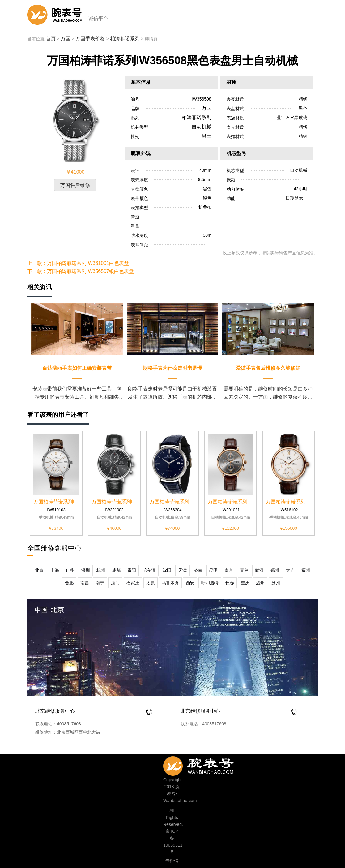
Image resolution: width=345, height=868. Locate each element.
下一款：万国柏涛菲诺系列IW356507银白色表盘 (81, 271)
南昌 (85, 583)
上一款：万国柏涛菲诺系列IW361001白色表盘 (78, 263)
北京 (39, 570)
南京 (229, 570)
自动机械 (202, 127)
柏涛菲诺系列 (125, 39)
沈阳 (167, 570)
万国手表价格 (90, 39)
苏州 (276, 583)
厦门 (115, 583)
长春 (230, 583)
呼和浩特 (210, 583)
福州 (306, 570)
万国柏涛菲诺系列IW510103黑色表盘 (74, 502)
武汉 (259, 570)
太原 (151, 583)
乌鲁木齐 (170, 583)
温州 (260, 583)
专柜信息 (172, 862)
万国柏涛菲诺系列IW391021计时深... (248, 502)
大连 (290, 570)
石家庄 (133, 583)
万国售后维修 (75, 185)
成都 (116, 570)
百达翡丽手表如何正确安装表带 (77, 368)
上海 (55, 570)
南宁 (100, 583)
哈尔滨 (149, 570)
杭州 (101, 570)
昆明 (213, 570)
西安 (190, 583)
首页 (51, 39)
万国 (66, 39)
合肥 (69, 583)
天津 (182, 570)
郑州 (275, 570)
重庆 (245, 583)
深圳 (86, 570)
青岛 (244, 570)
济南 (198, 570)
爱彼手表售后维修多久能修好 (268, 368)
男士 (207, 136)
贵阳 (132, 570)
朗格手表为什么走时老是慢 (172, 368)
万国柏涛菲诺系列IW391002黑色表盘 (132, 502)
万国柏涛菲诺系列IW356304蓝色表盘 (191, 502)
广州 (70, 570)
